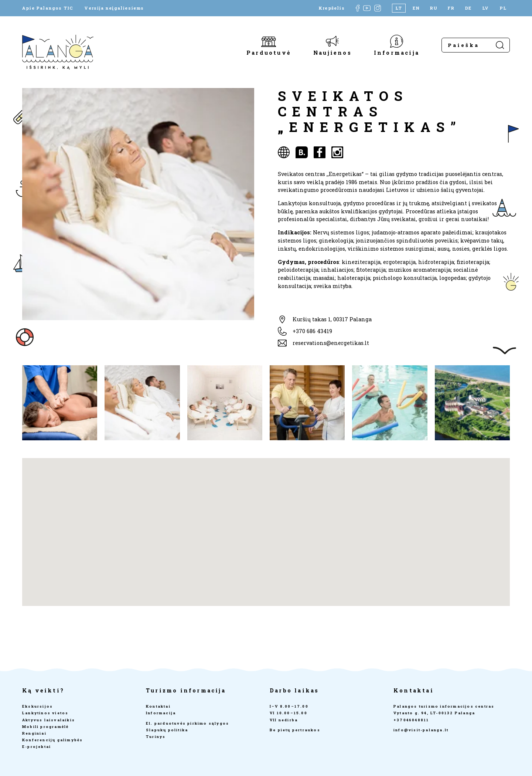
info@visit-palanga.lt (421, 730)
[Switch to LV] (486, 8)
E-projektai (37, 747)
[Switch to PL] (503, 8)
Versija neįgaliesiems (114, 8)
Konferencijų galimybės (52, 740)
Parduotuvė (269, 52)
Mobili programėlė (45, 727)
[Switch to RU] (434, 8)
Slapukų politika (167, 730)
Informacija (397, 52)
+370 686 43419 (312, 331)
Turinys (156, 737)
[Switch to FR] (451, 8)
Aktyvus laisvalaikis (49, 720)
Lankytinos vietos (45, 713)
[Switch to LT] (399, 8)
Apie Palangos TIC (48, 8)
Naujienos (332, 52)
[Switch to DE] (468, 8)
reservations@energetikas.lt (331, 343)
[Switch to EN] (416, 8)
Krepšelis (332, 8)
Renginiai (34, 733)
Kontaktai (158, 706)
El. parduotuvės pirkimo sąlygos (187, 723)
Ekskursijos (37, 706)
